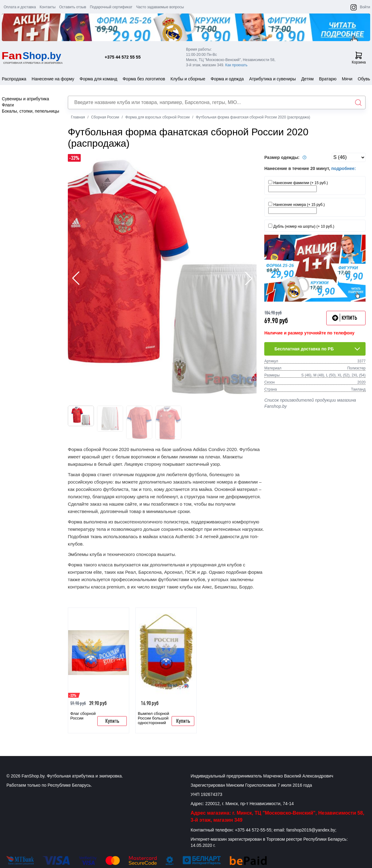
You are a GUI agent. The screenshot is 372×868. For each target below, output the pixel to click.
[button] (249, 278)
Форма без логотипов (144, 79)
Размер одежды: (286, 157)
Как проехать (236, 65)
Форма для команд (98, 79)
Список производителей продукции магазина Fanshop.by (310, 403)
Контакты (48, 7)
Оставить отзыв (73, 7)
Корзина (359, 58)
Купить (112, 721)
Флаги (8, 105)
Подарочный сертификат (111, 7)
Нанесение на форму (53, 79)
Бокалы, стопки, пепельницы (31, 111)
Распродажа (14, 79)
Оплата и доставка (20, 7)
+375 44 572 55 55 (123, 57)
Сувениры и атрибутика (25, 99)
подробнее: (343, 168)
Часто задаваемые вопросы (160, 7)
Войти (365, 7)
